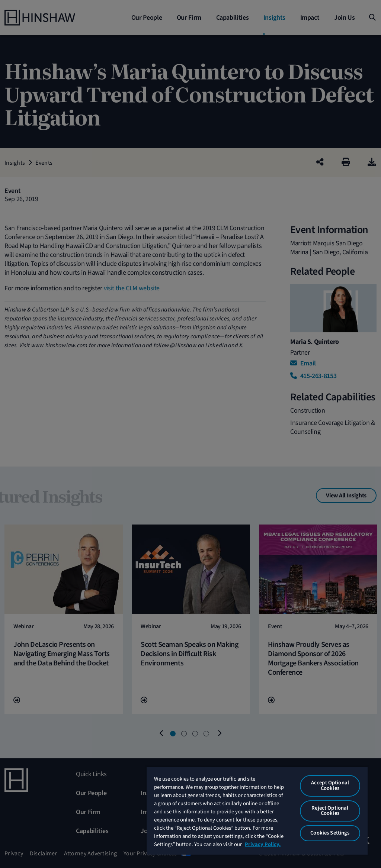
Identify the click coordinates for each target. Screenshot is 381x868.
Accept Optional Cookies (330, 785)
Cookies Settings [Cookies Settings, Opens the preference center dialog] (330, 833)
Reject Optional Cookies (330, 811)
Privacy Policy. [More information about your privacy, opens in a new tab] (263, 844)
